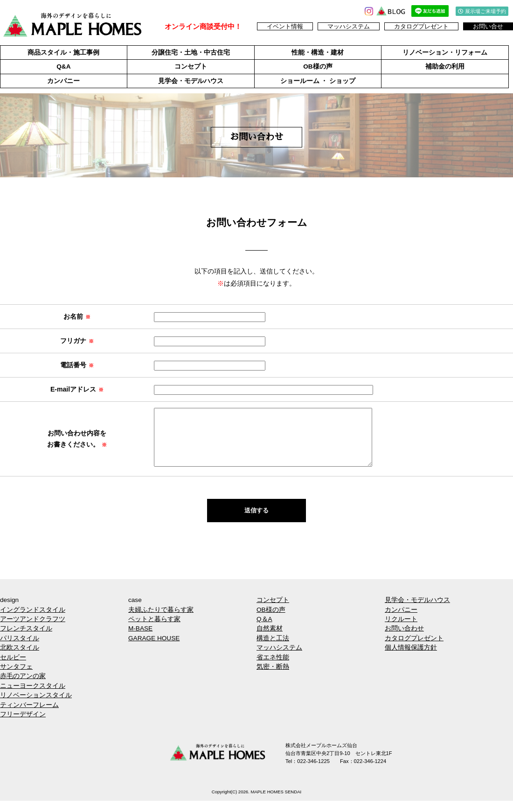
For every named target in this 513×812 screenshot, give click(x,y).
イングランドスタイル (33, 621)
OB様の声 (318, 66)
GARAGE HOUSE (154, 649)
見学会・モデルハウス (191, 81)
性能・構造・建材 (318, 52)
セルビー (13, 668)
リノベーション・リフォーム (445, 52)
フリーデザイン (23, 725)
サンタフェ (16, 678)
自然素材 (270, 640)
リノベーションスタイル (36, 706)
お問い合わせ (404, 640)
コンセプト (191, 66)
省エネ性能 (273, 668)
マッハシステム (349, 26)
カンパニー (63, 81)
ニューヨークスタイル (33, 697)
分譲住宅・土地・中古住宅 (191, 52)
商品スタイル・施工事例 (63, 52)
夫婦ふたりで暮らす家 (161, 621)
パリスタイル (20, 649)
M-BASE (140, 640)
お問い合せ (488, 26)
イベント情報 (285, 26)
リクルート (401, 630)
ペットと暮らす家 (154, 630)
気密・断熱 (273, 678)
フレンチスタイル (26, 640)
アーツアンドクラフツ (33, 630)
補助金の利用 (445, 66)
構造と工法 (273, 649)
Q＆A (264, 630)
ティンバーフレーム (29, 716)
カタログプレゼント (421, 26)
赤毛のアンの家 (23, 687)
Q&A (63, 66)
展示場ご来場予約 (482, 11)
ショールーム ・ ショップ (318, 81)
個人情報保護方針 (411, 659)
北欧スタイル (20, 659)
